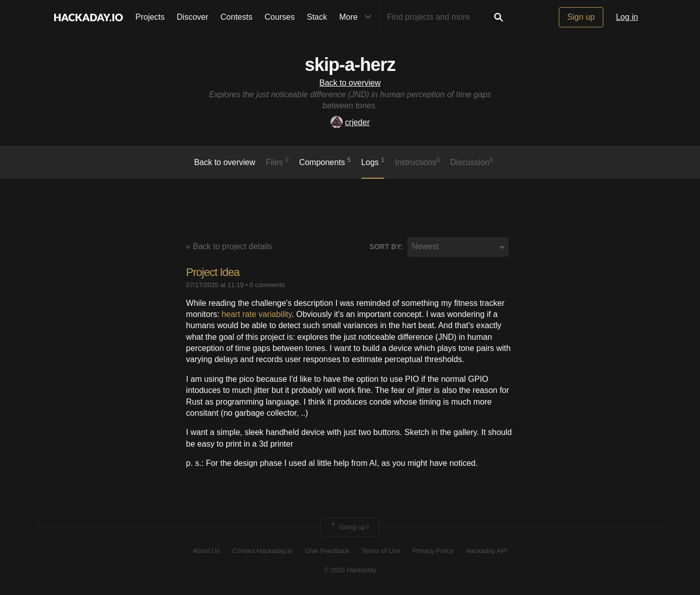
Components (325, 162)
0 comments (267, 285)
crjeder (350, 122)
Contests (237, 17)
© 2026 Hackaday (350, 570)
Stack (317, 17)
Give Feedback (327, 551)
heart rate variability (257, 314)
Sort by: (386, 247)
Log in (627, 17)
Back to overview (350, 83)
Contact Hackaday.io (262, 551)
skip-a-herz (350, 65)
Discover (192, 17)
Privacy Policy (433, 551)
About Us (206, 551)
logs (373, 162)
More (357, 17)
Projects (150, 17)
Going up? (349, 527)
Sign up (581, 17)
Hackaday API (487, 551)
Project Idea (213, 272)
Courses (280, 17)
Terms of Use (381, 551)
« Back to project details (229, 246)
